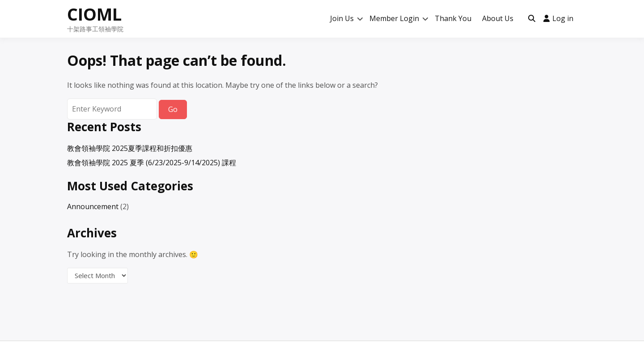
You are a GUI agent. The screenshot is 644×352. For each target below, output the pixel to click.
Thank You (453, 18)
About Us (498, 18)
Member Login (394, 18)
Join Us (342, 18)
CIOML (94, 14)
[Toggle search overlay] (532, 19)
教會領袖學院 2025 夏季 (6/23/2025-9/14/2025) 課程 (152, 163)
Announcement (93, 206)
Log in (558, 18)
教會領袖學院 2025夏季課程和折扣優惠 (130, 148)
